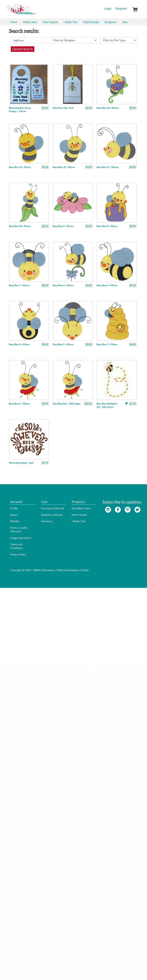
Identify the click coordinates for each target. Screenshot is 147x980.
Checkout (44, 922)
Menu (13, 22)
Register (121, 9)
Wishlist (12, 922)
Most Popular (76, 916)
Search (119, 22)
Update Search (73, 62)
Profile (11, 909)
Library (11, 916)
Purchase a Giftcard (49, 909)
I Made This (75, 922)
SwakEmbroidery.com (35, 11)
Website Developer (65, 971)
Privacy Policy (15, 955)
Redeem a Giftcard (49, 916)
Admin (82, 971)
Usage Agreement (18, 939)
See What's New (78, 909)
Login (108, 9)
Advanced (132, 22)
